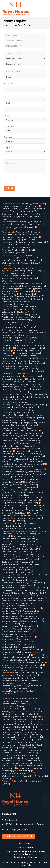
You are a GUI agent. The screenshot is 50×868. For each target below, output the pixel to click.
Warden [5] (27, 655)
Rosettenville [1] (9, 534)
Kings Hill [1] (20, 420)
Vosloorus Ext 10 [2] (10, 637)
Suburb (7, 103)
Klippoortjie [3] (40, 423)
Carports (8, 148)
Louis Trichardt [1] (9, 258)
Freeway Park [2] (21, 374)
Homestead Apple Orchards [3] (16, 402)
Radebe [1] (34, 513)
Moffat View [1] (22, 472)
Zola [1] (5, 219)
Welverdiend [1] (23, 657)
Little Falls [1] (22, 781)
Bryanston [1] (8, 727)
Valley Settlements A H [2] (25, 603)
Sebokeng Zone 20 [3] (12, 552)
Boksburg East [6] (10, 712)
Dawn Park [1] (27, 276)
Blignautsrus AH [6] (24, 304)
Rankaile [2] (22, 760)
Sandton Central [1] (10, 539)
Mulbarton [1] (8, 477)
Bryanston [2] (26, 704)
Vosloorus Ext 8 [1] (10, 650)
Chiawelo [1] (21, 330)
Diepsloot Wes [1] (40, 345)
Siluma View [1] (9, 559)
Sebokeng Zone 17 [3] (31, 549)
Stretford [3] (35, 577)
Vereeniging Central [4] (12, 626)
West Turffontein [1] (40, 657)
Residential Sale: (10, 284)
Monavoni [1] (18, 474)
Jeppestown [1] (37, 410)
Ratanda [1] (7, 518)
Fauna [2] (6, 371)
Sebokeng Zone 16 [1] (11, 549)
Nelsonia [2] (20, 480)
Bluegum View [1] (9, 253)
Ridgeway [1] (21, 521)
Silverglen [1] (8, 719)
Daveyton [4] (31, 338)
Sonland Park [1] (9, 562)
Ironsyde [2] (19, 407)
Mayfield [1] (35, 459)
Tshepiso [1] (38, 595)
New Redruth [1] (34, 480)
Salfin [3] (31, 536)
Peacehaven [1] (36, 781)
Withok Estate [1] (9, 693)
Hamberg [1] (34, 742)
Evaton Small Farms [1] (26, 366)
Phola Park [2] (34, 503)
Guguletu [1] (37, 389)
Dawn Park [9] (8, 340)
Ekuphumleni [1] (35, 353)
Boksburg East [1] (25, 724)
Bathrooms (9, 126)
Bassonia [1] (25, 222)
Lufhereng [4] (8, 451)
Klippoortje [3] (22, 748)
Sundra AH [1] (22, 580)
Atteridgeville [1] (9, 296)
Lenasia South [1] (22, 224)
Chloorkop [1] (37, 712)
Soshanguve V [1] (26, 570)
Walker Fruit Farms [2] (11, 652)
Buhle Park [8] (8, 327)
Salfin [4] (34, 240)
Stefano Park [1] (37, 686)
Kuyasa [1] (24, 430)
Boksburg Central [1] (24, 309)
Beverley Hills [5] (29, 302)
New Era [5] (31, 717)
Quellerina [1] (8, 513)
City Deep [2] (8, 714)
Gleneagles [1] (18, 382)
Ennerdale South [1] (10, 363)
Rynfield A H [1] (19, 536)
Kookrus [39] (20, 428)
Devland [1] (7, 732)
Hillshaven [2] (21, 400)
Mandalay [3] (20, 454)
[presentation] (20, 179)
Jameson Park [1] (21, 410)
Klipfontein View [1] (10, 423)
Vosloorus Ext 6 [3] (10, 647)
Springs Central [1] (34, 217)
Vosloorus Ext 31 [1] (10, 645)
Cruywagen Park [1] (10, 335)
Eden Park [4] (8, 353)
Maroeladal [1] (40, 456)
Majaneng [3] (38, 451)
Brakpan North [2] (28, 322)
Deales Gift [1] (20, 235)
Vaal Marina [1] (22, 601)
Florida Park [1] (40, 740)
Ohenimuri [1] (20, 487)
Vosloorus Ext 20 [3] (11, 642)
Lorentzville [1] (19, 211)
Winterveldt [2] (27, 665)
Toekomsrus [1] (30, 590)
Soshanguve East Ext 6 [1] (13, 565)
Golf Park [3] (26, 384)
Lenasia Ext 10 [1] (19, 438)
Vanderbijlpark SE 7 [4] (32, 624)
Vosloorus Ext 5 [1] (27, 645)
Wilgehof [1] (22, 660)
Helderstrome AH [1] (11, 678)
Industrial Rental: (9, 709)
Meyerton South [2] (10, 469)
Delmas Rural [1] (40, 204)
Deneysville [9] (24, 343)
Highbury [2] (8, 400)
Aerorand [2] (17, 286)
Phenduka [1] (34, 500)
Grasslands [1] (8, 237)
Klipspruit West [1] (21, 425)
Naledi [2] (19, 477)
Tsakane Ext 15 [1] (9, 595)
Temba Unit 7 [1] (9, 585)
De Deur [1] (23, 253)
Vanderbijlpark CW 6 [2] (12, 621)
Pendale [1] (22, 500)
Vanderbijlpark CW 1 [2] (32, 616)
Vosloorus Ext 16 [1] (10, 639)
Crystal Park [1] (27, 730)
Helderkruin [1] (9, 397)
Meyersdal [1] (21, 464)
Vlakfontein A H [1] (10, 634)
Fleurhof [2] (17, 371)
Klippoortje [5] (26, 423)
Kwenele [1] (35, 430)
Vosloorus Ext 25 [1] (10, 773)
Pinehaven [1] (39, 505)
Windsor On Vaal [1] (11, 665)
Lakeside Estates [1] (23, 433)
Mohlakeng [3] (36, 472)
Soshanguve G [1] (10, 567)
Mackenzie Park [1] (23, 451)
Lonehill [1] (24, 449)
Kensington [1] (32, 418)
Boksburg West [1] (27, 312)
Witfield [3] (39, 665)
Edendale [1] (38, 735)
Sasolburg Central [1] (29, 539)
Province (8, 83)
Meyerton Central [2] (37, 464)
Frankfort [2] (7, 374)
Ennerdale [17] (38, 361)
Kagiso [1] (30, 413)
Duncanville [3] (36, 351)
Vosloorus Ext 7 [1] (27, 773)
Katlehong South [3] (27, 415)
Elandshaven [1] (9, 356)
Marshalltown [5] (35, 750)
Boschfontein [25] (10, 317)
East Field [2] (26, 735)
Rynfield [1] (7, 784)
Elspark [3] (43, 358)
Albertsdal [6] (41, 289)
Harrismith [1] (8, 224)
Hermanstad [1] (41, 397)
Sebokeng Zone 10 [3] (12, 547)
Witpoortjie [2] (9, 779)
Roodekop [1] (27, 763)
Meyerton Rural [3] (28, 467)
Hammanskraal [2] (10, 278)
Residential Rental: (10, 722)
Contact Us (42, 862)
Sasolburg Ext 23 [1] (10, 541)
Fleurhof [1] (28, 740)
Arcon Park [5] (18, 294)
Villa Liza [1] (31, 227)
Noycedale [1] (33, 485)
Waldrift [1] (37, 650)
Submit (9, 188)
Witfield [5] (43, 776)
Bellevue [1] (39, 296)
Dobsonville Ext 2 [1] (38, 348)
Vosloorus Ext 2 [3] (27, 639)
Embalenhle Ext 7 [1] (11, 361)
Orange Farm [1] (9, 214)
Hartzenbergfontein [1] (12, 255)
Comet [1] (16, 276)
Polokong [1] (7, 508)
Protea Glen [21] (36, 510)
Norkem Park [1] (21, 755)
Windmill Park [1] (9, 229)
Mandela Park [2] (34, 454)
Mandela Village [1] (10, 456)
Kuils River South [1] (10, 430)
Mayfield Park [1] (9, 461)
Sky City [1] (39, 763)
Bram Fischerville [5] (11, 325)
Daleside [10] (8, 338)
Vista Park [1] (29, 245)
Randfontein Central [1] (12, 516)
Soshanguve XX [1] (10, 575)
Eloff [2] (34, 358)
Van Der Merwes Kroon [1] (13, 691)
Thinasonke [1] (8, 588)
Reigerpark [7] (23, 240)
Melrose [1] (7, 753)
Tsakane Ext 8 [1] (25, 595)
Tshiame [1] (20, 227)
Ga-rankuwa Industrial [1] (13, 376)
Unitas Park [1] (21, 688)
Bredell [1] (41, 325)
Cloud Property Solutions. (25, 857)
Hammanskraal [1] (32, 206)
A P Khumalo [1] (24, 284)
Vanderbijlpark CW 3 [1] (12, 619)
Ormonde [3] (40, 492)
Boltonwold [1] (8, 315)
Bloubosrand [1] (25, 204)
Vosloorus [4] (8, 771)
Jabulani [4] (7, 410)
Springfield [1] (19, 217)
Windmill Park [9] (24, 248)
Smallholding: (8, 673)
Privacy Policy (26, 865)
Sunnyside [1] (8, 583)
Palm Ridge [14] (26, 495)
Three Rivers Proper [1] (13, 590)
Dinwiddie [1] (8, 348)
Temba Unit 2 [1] (9, 768)
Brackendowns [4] (24, 320)
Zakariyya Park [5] (24, 668)
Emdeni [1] (7, 740)
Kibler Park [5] (8, 748)
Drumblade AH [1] (21, 351)
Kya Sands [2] (8, 271)
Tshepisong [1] (39, 768)
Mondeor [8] (30, 474)
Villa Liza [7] (7, 629)
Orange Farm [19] (10, 492)
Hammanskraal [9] (10, 745)
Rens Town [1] (8, 521)
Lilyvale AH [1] (25, 443)
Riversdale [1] (8, 227)
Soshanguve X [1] (27, 572)
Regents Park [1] (36, 518)
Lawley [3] (26, 436)
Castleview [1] (8, 330)
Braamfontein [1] (40, 724)
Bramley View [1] (28, 325)
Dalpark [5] (19, 338)
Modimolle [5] (8, 472)
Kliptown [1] (34, 425)
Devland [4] (37, 343)
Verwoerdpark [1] (32, 626)
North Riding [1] (32, 482)
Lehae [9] (6, 438)
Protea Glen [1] (37, 214)
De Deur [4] (20, 673)
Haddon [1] (7, 392)
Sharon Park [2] (38, 557)
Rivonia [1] (16, 763)
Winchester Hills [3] (21, 663)
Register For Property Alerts (18, 836)
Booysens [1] (24, 712)
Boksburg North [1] (10, 312)
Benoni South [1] (22, 268)
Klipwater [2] (8, 428)
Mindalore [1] (31, 753)
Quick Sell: (7, 276)
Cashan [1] (33, 327)
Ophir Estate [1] (33, 490)
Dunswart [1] (20, 714)
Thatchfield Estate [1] (26, 585)
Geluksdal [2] (8, 379)
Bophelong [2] (33, 315)
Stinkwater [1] (22, 577)
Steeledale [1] (37, 719)
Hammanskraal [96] (11, 394)
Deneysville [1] (38, 222)
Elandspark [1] (23, 356)
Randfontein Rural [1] (32, 516)
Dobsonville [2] (22, 348)
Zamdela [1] (38, 668)
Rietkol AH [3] (23, 686)
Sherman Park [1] (36, 260)
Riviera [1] (6, 763)
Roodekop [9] (21, 531)
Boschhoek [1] (25, 317)
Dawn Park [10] (41, 730)
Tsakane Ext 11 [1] (24, 768)
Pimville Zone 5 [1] (32, 758)
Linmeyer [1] (20, 446)
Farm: (5, 250)
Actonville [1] (37, 284)
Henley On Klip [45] (25, 397)
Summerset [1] (8, 580)
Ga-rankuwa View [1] (34, 376)
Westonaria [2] (9, 660)
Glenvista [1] (31, 382)
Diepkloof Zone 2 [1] (23, 345)
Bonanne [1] (21, 315)
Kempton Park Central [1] (14, 418)
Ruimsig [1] (34, 534)
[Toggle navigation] (44, 9)
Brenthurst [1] (8, 235)
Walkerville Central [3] (12, 776)
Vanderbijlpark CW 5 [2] (34, 619)
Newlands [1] (8, 482)
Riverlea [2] (7, 526)
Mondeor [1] (35, 237)
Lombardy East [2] (10, 449)
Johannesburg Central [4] (13, 413)
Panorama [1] (24, 498)
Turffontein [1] (27, 598)
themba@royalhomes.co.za (19, 830)
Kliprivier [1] (7, 425)
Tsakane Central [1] (22, 593)
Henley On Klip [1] (30, 255)
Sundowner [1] (22, 766)
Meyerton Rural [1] (26, 258)
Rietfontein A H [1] (20, 260)
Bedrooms (9, 116)
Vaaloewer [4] (37, 601)
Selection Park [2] (10, 557)
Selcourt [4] (43, 242)
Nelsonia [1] (40, 258)
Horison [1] (28, 209)
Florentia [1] (28, 371)
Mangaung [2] (26, 456)
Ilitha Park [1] (7, 407)
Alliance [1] (36, 722)
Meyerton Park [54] (10, 467)
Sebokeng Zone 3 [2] (32, 552)
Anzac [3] (6, 294)
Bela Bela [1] (13, 250)
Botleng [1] (37, 317)
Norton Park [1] (20, 485)
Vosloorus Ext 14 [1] (28, 637)
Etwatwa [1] (25, 363)
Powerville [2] (35, 508)
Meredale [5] (19, 753)
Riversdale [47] (20, 526)
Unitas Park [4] (8, 601)
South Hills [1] (25, 575)
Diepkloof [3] (8, 345)
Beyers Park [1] (8, 304)
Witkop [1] (6, 266)
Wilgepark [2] (35, 660)
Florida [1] (18, 206)
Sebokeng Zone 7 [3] (31, 554)
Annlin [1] (40, 291)
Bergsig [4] (39, 299)
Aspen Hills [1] (31, 294)
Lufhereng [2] (20, 750)
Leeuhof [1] (36, 436)
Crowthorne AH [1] (38, 333)
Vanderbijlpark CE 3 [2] (12, 611)
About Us (15, 862)
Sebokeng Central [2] (27, 544)
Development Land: (11, 222)
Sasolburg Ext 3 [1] (28, 541)
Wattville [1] (38, 655)
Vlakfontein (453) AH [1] (26, 632)
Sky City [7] (34, 559)
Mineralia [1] (40, 469)
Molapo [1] (7, 474)
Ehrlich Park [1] (21, 353)
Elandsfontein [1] (9, 737)
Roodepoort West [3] (38, 531)
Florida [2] (38, 371)
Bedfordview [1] (23, 232)
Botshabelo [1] (8, 320)
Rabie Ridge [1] (21, 513)
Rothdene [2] (23, 534)
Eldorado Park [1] (9, 358)
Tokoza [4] (43, 590)
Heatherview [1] (41, 394)
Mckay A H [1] (23, 461)
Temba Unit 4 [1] (38, 583)
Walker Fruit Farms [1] (11, 263)
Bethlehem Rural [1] (28, 250)
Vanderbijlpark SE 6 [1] (12, 624)
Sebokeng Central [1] (27, 242)
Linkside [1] (7, 211)
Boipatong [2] (8, 309)
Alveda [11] (30, 291)
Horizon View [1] (28, 405)
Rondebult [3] (8, 531)
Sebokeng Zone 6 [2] (11, 554)
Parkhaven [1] (37, 498)
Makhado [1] (7, 454)
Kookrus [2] (34, 748)
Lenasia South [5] (34, 438)
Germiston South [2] (36, 379)
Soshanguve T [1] (9, 570)
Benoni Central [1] (25, 299)
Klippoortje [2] (22, 237)
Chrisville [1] (33, 727)
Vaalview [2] (8, 603)
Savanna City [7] (9, 544)
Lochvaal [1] (31, 446)
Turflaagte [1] (40, 598)
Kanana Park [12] (9, 415)
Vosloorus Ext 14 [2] (24, 771)
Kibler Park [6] (8, 420)
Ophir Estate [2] (28, 683)
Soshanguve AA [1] (25, 562)
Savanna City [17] (9, 242)
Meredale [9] (8, 464)
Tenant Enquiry (24, 25)
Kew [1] (42, 418)
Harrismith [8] (27, 394)
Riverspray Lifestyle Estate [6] (15, 528)
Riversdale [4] (34, 760)
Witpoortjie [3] (8, 668)
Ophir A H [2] (8, 490)
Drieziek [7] (7, 351)
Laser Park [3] (8, 717)
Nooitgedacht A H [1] (11, 683)
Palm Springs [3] (9, 498)
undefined (25, 89)
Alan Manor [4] (9, 289)
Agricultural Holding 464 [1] (36, 286)
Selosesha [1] (25, 557)
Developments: (9, 232)
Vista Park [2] (30, 629)
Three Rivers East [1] (39, 588)
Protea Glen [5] (9, 240)
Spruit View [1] (8, 766)
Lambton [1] (38, 433)
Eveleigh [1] (22, 369)
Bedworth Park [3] (25, 296)
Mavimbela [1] (22, 459)
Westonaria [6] (9, 248)
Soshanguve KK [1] (26, 567)
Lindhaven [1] (8, 446)
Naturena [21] (8, 480)
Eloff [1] (43, 673)
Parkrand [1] (7, 758)
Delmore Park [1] (9, 343)
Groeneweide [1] (23, 389)
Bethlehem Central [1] (11, 302)
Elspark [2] (38, 737)
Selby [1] (41, 717)
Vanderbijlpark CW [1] (11, 616)
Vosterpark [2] (25, 650)
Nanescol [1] (30, 477)
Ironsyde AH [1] (32, 407)
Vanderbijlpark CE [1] (27, 606)
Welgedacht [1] (9, 657)
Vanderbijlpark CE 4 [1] (33, 611)
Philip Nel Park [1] (9, 503)
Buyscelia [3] (21, 327)
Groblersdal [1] (8, 389)
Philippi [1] (22, 503)
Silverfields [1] (22, 559)
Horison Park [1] (41, 209)
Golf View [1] (7, 742)
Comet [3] (7, 333)
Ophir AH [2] (20, 490)
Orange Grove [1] (26, 492)
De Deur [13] (21, 340)
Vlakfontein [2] (8, 632)
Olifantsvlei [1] (33, 487)
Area (6, 93)
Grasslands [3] (8, 387)
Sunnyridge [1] (35, 580)
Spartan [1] (7, 217)
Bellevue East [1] (9, 299)
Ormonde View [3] (10, 495)
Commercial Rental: (11, 699)
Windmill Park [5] (30, 776)
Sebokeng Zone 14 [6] (32, 547)
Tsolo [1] (17, 598)
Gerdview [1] (20, 379)
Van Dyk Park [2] (9, 606)
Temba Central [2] (37, 766)
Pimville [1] (18, 758)
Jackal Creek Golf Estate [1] (32, 745)
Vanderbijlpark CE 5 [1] (12, 614)
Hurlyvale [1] (42, 405)
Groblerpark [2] (37, 387)
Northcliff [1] (7, 485)
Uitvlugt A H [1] (26, 273)
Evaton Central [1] (39, 363)
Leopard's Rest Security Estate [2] (29, 441)
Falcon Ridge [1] (35, 369)
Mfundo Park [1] (27, 469)
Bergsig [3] (36, 232)
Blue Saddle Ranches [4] (13, 307)
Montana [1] (42, 474)
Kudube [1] (31, 428)
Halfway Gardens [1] (22, 392)
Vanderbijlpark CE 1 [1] (12, 608)
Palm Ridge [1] (24, 214)
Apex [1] (20, 709)
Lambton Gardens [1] (11, 436)
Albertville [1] (8, 291)
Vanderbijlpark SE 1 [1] (34, 621)
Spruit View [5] (9, 577)
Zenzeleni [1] (8, 670)
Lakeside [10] (8, 433)
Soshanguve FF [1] (33, 565)
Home (14, 25)
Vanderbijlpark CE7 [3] (13, 245)
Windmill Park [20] (38, 663)
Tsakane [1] (8, 593)
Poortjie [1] (7, 260)
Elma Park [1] (24, 358)
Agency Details (28, 862)
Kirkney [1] (31, 420)
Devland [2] (8, 206)
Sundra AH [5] (8, 688)
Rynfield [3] (7, 536)
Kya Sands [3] (33, 714)
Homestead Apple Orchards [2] (16, 681)
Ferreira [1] (32, 235)
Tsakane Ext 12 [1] (39, 593)
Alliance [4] (19, 291)
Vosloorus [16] (25, 634)
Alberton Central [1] (25, 289)
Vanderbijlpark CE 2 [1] (32, 608)
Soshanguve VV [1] (10, 572)
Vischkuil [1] (18, 629)
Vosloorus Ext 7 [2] (27, 647)
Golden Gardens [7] (11, 384)
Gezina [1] (6, 382)
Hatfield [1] (7, 209)
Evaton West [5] (9, 369)
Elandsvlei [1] (36, 356)
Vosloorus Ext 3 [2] (28, 642)
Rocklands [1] (34, 528)
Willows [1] (7, 663)
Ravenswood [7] (20, 518)
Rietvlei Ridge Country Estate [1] (16, 523)
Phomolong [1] (8, 505)
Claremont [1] (33, 330)
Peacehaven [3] (9, 500)
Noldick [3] (19, 482)
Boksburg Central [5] (11, 701)
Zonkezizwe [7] (21, 670)
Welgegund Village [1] (31, 263)
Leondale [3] (8, 441)
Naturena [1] (7, 755)
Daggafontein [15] (28, 335)
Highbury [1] (18, 209)
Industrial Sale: (9, 268)
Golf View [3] (38, 384)
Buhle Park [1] (21, 727)
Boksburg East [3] (29, 701)
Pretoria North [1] (9, 510)
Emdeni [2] (26, 361)
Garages (8, 137)
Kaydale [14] (42, 415)
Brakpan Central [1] (10, 322)
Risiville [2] (35, 523)
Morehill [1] (31, 211)
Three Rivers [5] (23, 588)
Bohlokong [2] (31, 307)
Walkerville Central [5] (32, 652)
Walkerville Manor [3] (11, 655)
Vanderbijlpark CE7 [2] (33, 614)
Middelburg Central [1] (25, 271)
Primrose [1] (23, 510)
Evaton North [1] (9, 366)
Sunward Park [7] (22, 583)
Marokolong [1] (9, 459)
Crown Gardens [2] (21, 333)
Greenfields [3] (23, 387)
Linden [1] (36, 443)
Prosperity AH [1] (9, 686)
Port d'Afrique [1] (21, 508)
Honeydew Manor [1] (11, 405)
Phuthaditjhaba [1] (24, 505)
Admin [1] (6, 286)
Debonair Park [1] (35, 340)
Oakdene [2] (8, 487)
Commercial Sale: (10, 204)
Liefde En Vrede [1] (10, 443)
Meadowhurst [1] (37, 461)
